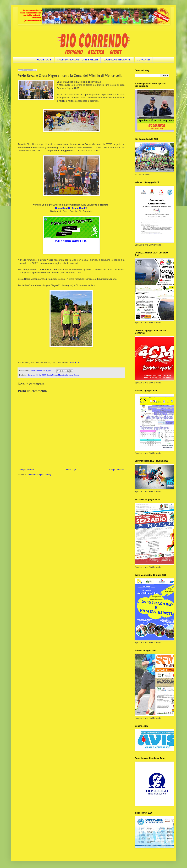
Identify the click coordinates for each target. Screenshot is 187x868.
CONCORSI (143, 60)
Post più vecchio (116, 470)
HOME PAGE (44, 60)
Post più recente (26, 470)
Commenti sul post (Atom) (39, 475)
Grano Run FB (79, 208)
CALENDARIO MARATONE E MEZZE (78, 60)
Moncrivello (63, 375)
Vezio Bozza (74, 375)
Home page (71, 470)
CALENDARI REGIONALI (117, 60)
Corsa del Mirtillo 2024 (37, 375)
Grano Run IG (63, 208)
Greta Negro (52, 375)
